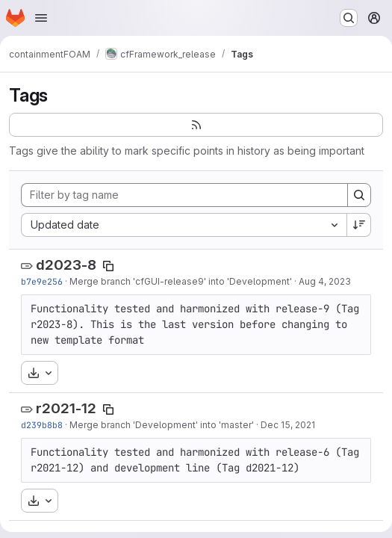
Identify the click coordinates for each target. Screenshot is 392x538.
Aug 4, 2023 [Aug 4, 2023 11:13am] (325, 281)
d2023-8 (66, 265)
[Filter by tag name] (184, 195)
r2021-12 (66, 408)
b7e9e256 (42, 281)
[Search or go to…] (349, 18)
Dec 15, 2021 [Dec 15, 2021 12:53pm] (288, 425)
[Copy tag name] (108, 266)
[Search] (359, 195)
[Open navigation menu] (41, 18)
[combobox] (184, 225)
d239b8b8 (42, 425)
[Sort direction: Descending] (359, 225)
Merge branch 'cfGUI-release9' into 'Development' (181, 281)
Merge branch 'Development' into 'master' (162, 425)
